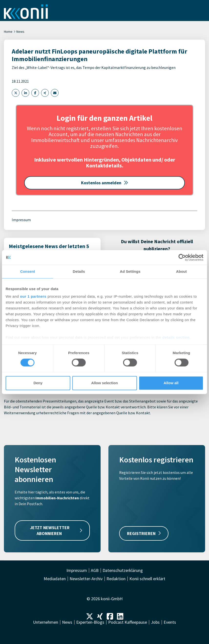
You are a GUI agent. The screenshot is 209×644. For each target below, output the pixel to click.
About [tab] (181, 271)
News (20, 32)
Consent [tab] (28, 271)
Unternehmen (46, 622)
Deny (38, 383)
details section (176, 337)
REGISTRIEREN (144, 533)
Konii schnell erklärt (147, 579)
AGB (95, 570)
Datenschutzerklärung (123, 570)
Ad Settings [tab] (130, 271)
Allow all (171, 383)
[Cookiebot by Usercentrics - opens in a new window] (182, 257)
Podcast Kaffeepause (128, 622)
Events (170, 622)
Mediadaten (55, 579)
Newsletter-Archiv (86, 579)
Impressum (21, 220)
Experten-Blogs (90, 622)
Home (8, 32)
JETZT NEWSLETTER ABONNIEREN (56, 530)
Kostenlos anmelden (105, 183)
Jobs (155, 622)
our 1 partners (33, 296)
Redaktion (116, 579)
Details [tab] (79, 271)
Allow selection (104, 383)
